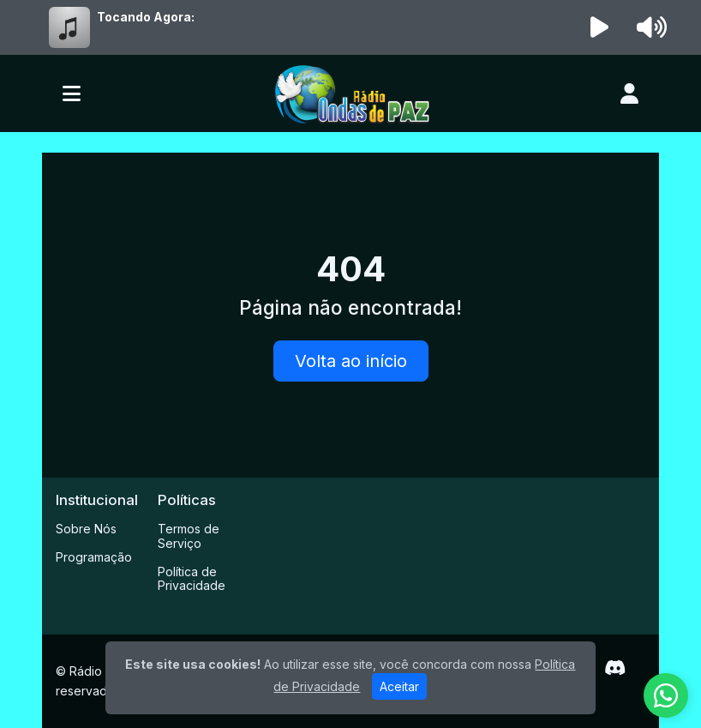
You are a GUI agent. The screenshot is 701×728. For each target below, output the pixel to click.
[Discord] (615, 668)
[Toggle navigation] (72, 93)
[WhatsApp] (666, 695)
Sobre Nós (86, 529)
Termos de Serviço (189, 536)
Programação (94, 557)
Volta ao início (351, 361)
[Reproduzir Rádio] (600, 27)
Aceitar (399, 686)
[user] (629, 93)
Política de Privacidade (192, 579)
